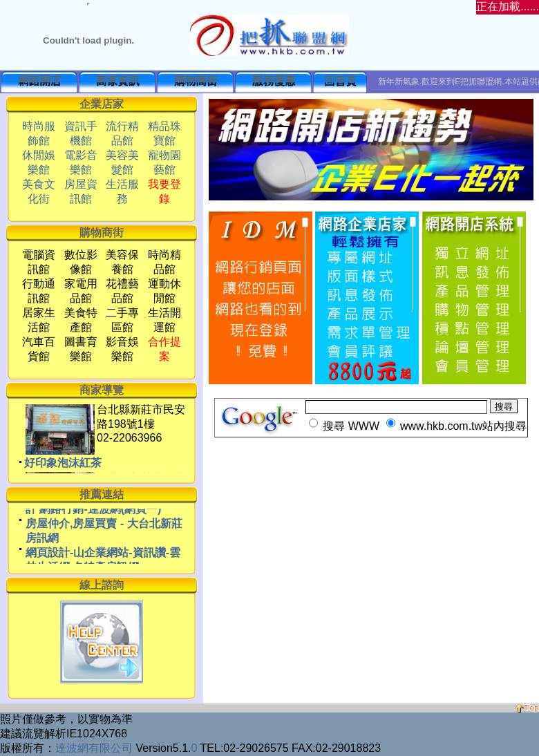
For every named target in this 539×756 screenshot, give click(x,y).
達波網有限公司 (94, 748)
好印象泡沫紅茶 (63, 470)
